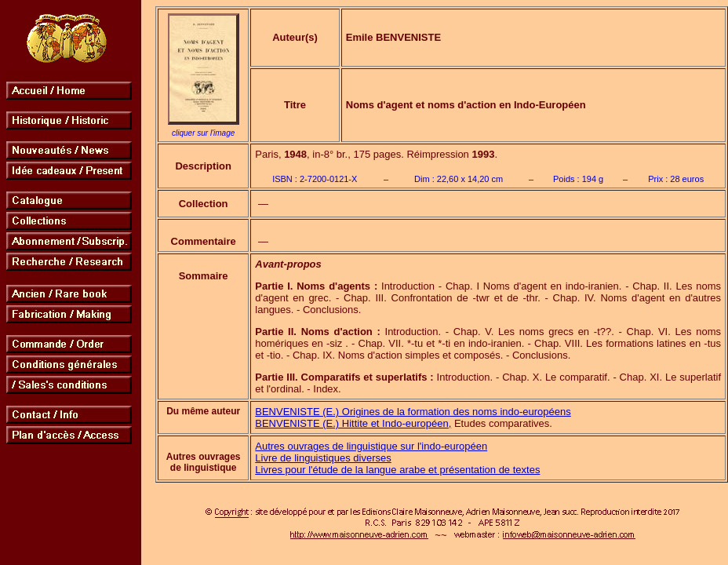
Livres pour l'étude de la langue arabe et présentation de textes (397, 470)
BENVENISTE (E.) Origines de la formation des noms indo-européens (413, 412)
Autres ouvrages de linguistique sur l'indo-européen (371, 446)
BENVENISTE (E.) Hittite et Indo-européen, (353, 423)
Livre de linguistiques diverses (323, 458)
